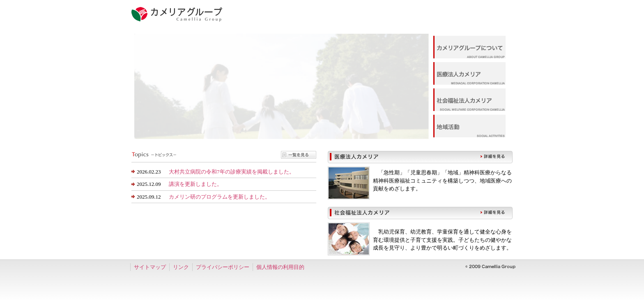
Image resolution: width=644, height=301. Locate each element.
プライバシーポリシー (223, 267)
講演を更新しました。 (195, 184)
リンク (181, 267)
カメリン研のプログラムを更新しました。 (220, 197)
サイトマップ (150, 267)
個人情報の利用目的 (280, 267)
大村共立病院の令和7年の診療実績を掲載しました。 (232, 172)
